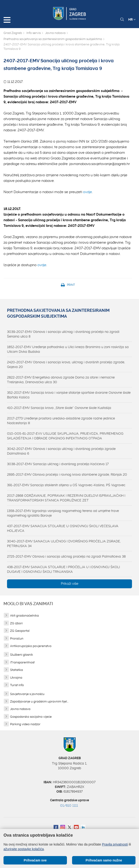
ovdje (88, 192)
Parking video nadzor (25, 724)
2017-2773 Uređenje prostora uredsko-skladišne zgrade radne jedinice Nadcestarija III (61, 421)
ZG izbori (16, 623)
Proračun (17, 638)
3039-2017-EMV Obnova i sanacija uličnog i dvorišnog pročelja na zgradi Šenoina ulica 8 (63, 334)
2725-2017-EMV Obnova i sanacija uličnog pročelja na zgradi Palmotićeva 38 (66, 556)
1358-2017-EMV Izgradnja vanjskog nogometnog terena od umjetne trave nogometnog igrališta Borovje (63, 513)
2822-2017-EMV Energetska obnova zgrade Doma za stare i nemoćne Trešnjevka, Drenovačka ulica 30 (61, 380)
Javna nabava (55, 33)
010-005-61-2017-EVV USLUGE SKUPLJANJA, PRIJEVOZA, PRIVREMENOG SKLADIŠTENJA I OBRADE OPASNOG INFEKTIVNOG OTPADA (65, 436)
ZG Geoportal (20, 631)
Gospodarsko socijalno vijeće (31, 717)
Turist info (17, 685)
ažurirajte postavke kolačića (24, 849)
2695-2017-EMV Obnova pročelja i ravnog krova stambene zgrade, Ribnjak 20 (67, 474)
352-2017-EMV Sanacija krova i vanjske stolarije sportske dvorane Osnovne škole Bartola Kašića (69, 395)
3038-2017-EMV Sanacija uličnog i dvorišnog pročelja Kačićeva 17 (58, 464)
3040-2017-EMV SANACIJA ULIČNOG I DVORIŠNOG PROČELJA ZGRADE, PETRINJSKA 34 (64, 544)
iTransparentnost (22, 662)
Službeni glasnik (22, 655)
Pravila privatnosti (115, 844)
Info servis (34, 33)
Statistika (16, 670)
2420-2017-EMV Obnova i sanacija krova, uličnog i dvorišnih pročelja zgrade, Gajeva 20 (66, 364)
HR (132, 19)
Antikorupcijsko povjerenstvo (31, 646)
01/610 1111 (69, 805)
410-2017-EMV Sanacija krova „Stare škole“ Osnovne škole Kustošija (59, 408)
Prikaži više (70, 584)
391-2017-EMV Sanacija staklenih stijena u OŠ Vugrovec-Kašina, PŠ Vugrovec (66, 485)
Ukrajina (16, 678)
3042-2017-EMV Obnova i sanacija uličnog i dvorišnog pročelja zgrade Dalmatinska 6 (61, 451)
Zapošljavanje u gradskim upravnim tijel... (39, 701)
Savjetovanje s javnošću (27, 694)
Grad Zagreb (13, 33)
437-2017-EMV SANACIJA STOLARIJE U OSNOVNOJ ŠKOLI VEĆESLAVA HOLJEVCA (63, 528)
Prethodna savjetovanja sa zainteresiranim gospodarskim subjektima (53, 39)
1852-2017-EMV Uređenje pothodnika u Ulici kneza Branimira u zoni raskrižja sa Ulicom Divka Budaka (68, 349)
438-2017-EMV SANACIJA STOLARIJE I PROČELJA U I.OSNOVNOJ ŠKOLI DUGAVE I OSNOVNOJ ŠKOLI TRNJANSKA (63, 569)
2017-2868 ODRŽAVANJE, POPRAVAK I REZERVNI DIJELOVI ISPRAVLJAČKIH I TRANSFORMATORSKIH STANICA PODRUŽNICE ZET (66, 498)
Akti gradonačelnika (24, 616)
